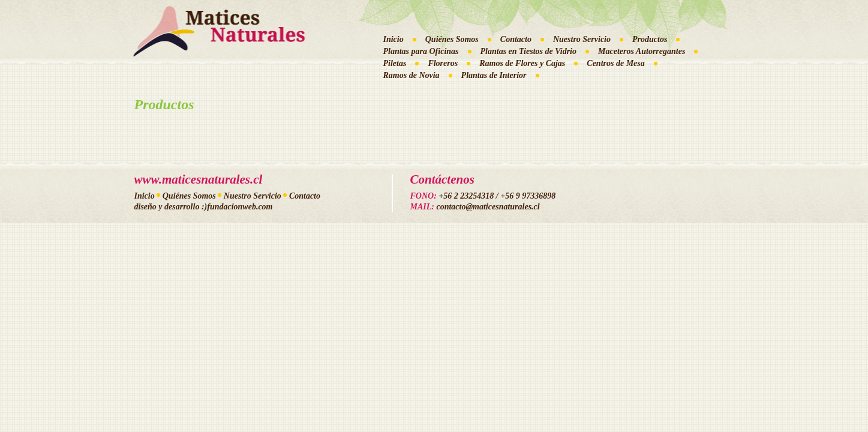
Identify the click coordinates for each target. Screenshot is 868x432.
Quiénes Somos (452, 39)
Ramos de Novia (412, 75)
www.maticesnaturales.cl (199, 179)
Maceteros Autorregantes (642, 51)
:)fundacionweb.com (237, 207)
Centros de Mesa (615, 63)
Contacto (516, 39)
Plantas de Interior (494, 75)
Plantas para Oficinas (421, 51)
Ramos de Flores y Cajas (522, 63)
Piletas (395, 63)
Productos (650, 39)
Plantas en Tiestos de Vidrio (529, 51)
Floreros (443, 63)
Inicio (394, 39)
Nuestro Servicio (582, 39)
